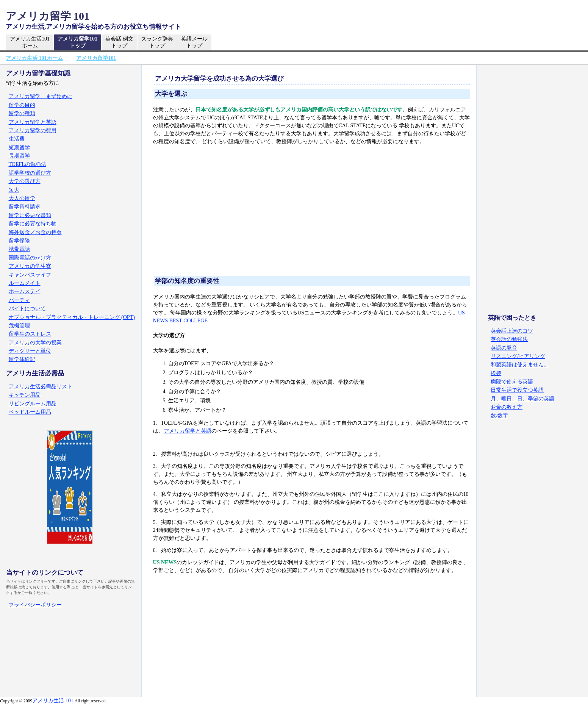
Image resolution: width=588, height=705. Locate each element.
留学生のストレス (30, 334)
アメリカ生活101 (30, 43)
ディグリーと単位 (30, 351)
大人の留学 (22, 198)
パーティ (19, 300)
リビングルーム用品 (33, 404)
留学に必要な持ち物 (33, 224)
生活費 (17, 139)
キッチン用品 (25, 395)
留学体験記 (22, 359)
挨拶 (496, 373)
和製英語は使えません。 (520, 365)
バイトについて (27, 309)
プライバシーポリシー (35, 605)
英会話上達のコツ (512, 331)
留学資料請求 (25, 207)
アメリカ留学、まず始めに (41, 96)
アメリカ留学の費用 (33, 131)
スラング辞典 (157, 43)
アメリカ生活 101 (53, 701)
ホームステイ (25, 292)
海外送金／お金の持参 (35, 232)
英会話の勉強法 (509, 339)
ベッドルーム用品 (30, 412)
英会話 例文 (119, 43)
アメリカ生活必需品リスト (41, 387)
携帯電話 (19, 249)
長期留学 (19, 156)
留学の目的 (22, 105)
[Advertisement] (312, 211)
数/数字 (499, 416)
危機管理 (19, 326)
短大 (14, 190)
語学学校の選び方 (30, 173)
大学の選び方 (25, 181)
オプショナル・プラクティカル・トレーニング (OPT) (72, 317)
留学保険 (19, 241)
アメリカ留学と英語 (188, 431)
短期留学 (19, 148)
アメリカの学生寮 (30, 266)
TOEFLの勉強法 (27, 164)
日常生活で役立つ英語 (517, 390)
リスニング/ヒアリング (518, 356)
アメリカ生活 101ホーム (34, 58)
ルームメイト (25, 283)
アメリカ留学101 (77, 43)
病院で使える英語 (512, 382)
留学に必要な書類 (30, 215)
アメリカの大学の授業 (35, 343)
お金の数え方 (507, 407)
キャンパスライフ (30, 275)
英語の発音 (504, 348)
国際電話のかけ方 (30, 258)
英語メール (194, 43)
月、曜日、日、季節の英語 (522, 399)
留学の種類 (22, 113)
